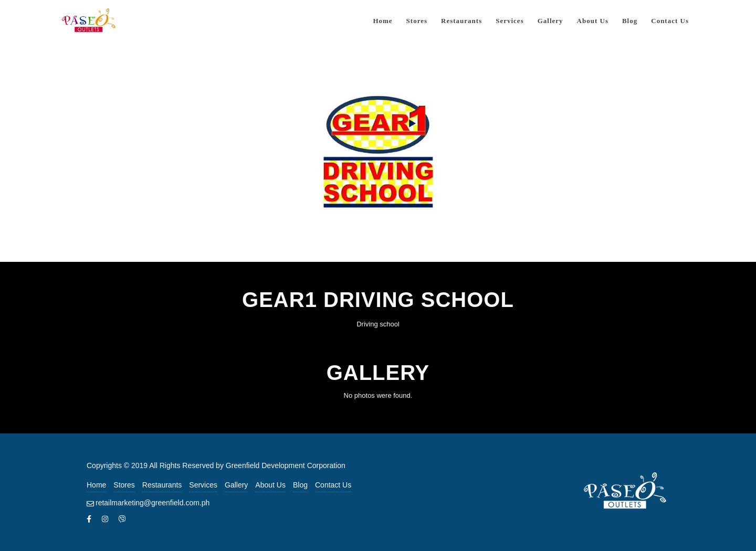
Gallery (236, 485)
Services (203, 485)
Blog (300, 485)
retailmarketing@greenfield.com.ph (153, 503)
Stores (124, 485)
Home (96, 485)
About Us (270, 485)
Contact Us (333, 485)
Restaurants (162, 485)
